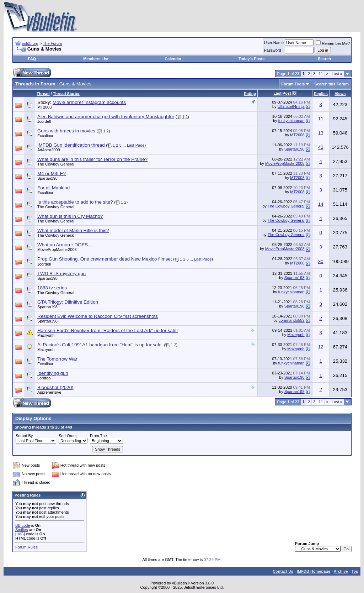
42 (321, 147)
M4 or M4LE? (52, 174)
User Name (274, 43)
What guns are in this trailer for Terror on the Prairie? (92, 159)
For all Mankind (53, 188)
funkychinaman (291, 121)
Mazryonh (46, 335)
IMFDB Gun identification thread (71, 145)
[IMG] (20, 534)
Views (340, 94)
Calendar (173, 59)
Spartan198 (295, 149)
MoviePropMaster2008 (285, 163)
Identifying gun (53, 373)
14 (321, 204)
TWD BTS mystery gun (61, 274)
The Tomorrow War (57, 359)
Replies (321, 94)
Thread (43, 94)
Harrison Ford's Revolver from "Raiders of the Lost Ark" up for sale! (108, 330)
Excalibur (45, 136)
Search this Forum (331, 84)
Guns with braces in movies (66, 131)
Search (324, 59)
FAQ (32, 59)
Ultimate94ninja (291, 106)
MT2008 (44, 107)
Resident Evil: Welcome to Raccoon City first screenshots (98, 316)
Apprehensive (49, 392)
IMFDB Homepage (314, 571)
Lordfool (44, 378)
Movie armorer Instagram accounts (89, 102)
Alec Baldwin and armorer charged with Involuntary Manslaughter (106, 117)
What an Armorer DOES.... (65, 245)
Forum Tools (293, 84)
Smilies (22, 530)
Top (355, 571)
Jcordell (44, 121)
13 (321, 133)
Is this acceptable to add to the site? (75, 202)
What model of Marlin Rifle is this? (73, 230)
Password (273, 50)
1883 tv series (52, 288)
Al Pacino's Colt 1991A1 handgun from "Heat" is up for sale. (100, 345)
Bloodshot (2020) (55, 387)
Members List (96, 59)
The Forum (53, 43)
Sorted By (24, 436)
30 (321, 261)
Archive (341, 571)
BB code (23, 525)
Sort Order (68, 436)
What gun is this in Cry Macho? (70, 216)
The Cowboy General (56, 164)
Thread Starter (66, 94)
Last (337, 74)
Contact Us (283, 571)
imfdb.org (30, 43)
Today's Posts (251, 59)
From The (98, 436)
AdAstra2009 (49, 150)
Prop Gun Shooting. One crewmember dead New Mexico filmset (105, 259)
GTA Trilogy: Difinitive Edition (68, 302)
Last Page (136, 145)
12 (321, 347)
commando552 (292, 320)
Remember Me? (333, 43)
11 (321, 74)
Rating (250, 94)
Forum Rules (26, 547)
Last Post (282, 93)
